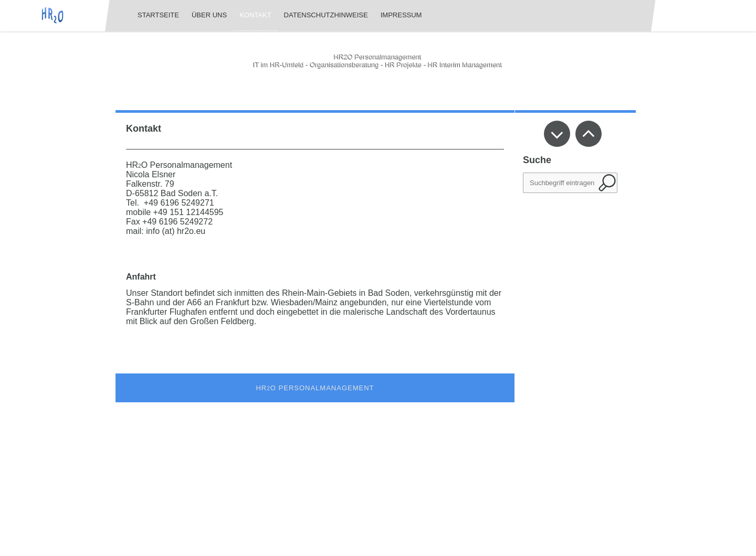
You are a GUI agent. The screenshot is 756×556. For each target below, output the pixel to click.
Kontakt (255, 15)
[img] (52, 15)
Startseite (158, 15)
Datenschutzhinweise (326, 15)
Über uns (209, 15)
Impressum (401, 15)
